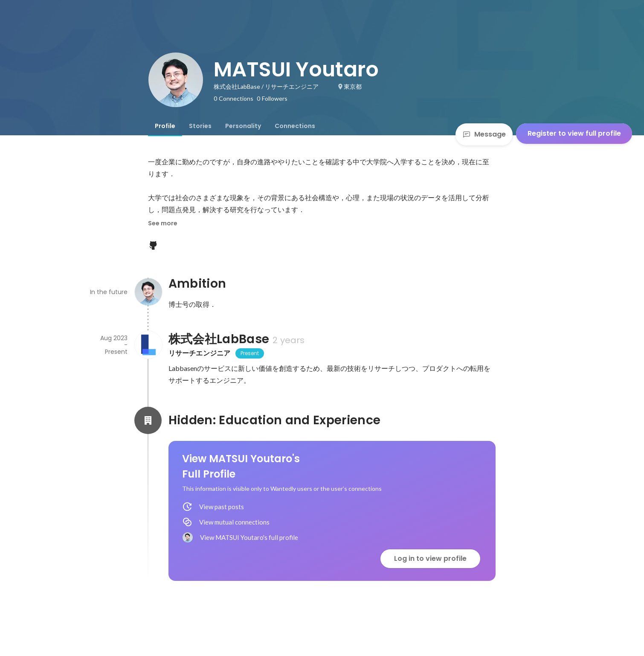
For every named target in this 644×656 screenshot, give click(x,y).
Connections (295, 126)
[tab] (165, 126)
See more (163, 223)
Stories (200, 126)
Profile (165, 126)
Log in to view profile (430, 558)
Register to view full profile (574, 133)
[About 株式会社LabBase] (148, 345)
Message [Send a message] (484, 134)
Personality (243, 126)
